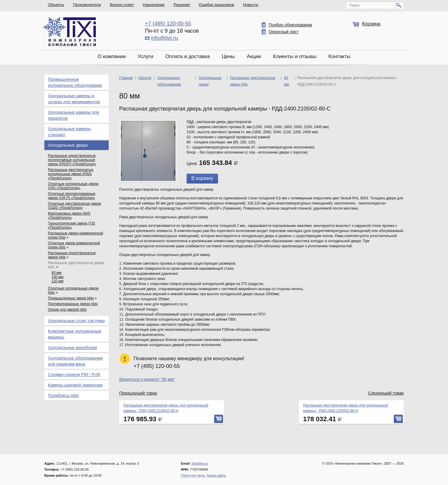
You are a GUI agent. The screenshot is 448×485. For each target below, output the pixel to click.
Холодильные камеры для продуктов (74, 115)
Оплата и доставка (188, 56)
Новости (251, 5)
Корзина (371, 24)
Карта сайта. (217, 475)
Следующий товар (386, 393)
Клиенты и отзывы (295, 56)
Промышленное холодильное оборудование (75, 82)
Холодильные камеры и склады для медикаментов (74, 99)
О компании (112, 56)
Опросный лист (284, 32)
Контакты (339, 56)
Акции (254, 56)
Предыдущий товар (138, 393)
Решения (182, 5)
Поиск (354, 5)
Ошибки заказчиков (217, 5)
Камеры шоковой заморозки (75, 385)
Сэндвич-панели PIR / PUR (74, 375)
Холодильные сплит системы (76, 321)
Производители (87, 5)
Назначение (154, 5)
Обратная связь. (193, 475)
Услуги (145, 56)
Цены (228, 56)
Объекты (56, 5)
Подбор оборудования (290, 25)
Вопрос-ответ (122, 5)
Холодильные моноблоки (72, 348)
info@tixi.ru (164, 38)
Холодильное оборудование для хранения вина (75, 361)
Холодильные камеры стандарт (69, 132)
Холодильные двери (68, 145)
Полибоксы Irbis (63, 395)
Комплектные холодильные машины (75, 334)
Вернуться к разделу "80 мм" (147, 379)
